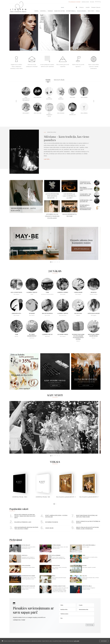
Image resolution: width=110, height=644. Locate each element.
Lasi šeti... (47, 159)
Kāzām (37, 11)
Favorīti (87, 7)
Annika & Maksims (55, 452)
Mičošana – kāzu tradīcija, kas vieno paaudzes (66, 138)
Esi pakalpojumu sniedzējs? (75, 2)
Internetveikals (71, 11)
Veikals (98, 11)
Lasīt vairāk (77, 641)
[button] (51, 262)
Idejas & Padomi (82, 11)
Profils (81, 7)
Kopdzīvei (43, 11)
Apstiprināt (104, 641)
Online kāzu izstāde (59, 11)
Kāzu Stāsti (91, 11)
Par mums (92, 2)
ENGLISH (98, 7)
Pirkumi (93, 7)
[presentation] (69, 626)
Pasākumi (50, 11)
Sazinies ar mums (85, 2)
